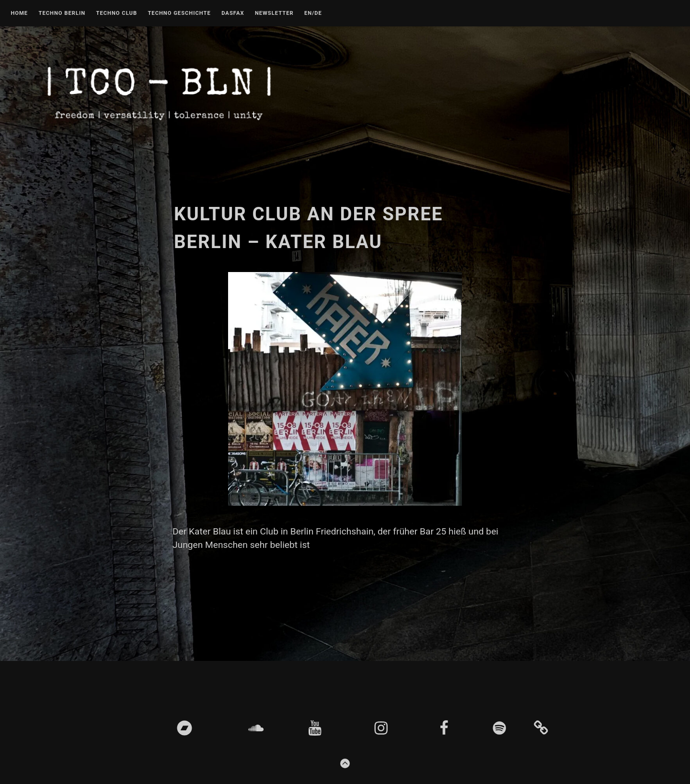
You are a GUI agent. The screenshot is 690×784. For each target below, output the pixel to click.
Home (19, 13)
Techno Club (116, 13)
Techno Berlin (62, 13)
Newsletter (274, 13)
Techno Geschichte (179, 13)
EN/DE (313, 13)
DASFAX (233, 13)
